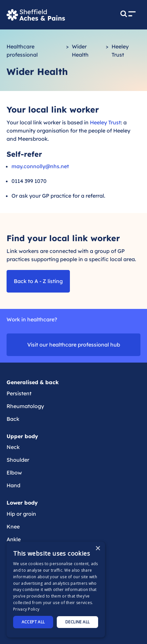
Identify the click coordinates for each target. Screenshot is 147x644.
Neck (13, 447)
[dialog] (56, 590)
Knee (13, 527)
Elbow (14, 473)
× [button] (98, 549)
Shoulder (18, 460)
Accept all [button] (33, 622)
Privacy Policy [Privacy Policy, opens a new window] (26, 609)
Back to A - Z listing (38, 281)
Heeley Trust (105, 122)
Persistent (19, 393)
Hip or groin (21, 514)
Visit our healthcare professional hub (74, 345)
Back (13, 419)
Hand (13, 485)
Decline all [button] (77, 622)
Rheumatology (25, 406)
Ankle (14, 539)
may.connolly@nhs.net (40, 166)
